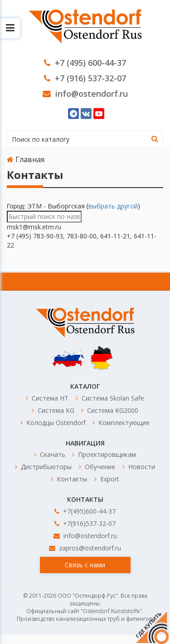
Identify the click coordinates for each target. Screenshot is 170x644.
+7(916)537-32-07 (85, 523)
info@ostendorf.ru (85, 94)
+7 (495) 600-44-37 (85, 63)
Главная (26, 159)
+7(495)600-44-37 (85, 511)
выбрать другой (113, 206)
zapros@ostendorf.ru (85, 548)
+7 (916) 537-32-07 (85, 78)
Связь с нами (85, 565)
